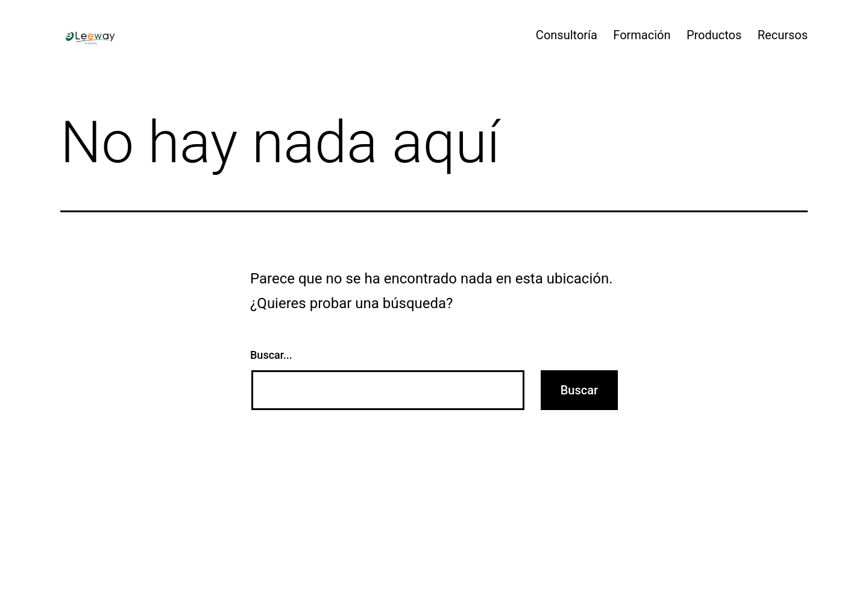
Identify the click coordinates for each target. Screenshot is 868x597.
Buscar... (271, 355)
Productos (714, 35)
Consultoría (567, 35)
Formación (642, 35)
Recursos (783, 35)
